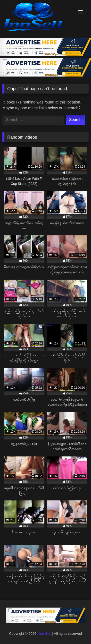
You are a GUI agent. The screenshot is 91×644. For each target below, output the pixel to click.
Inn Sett (45, 634)
